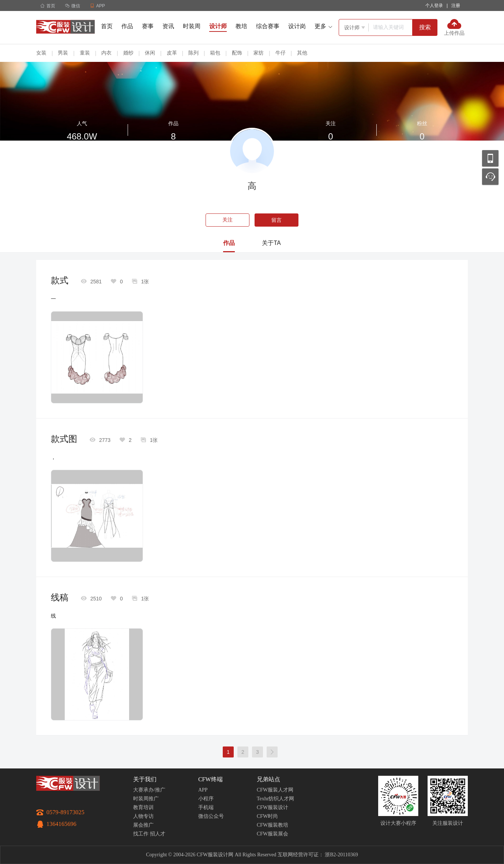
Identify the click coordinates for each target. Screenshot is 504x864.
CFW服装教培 (272, 825)
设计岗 (297, 26)
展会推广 (143, 825)
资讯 (168, 26)
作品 (127, 26)
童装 (85, 53)
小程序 (206, 799)
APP (203, 790)
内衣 (106, 53)
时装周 (192, 26)
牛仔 (281, 53)
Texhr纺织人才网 (275, 799)
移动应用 (490, 158)
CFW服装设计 (272, 807)
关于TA (271, 243)
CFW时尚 (267, 816)
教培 (241, 26)
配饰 (237, 53)
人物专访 (143, 816)
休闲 (150, 53)
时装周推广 (146, 799)
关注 (227, 220)
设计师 (218, 26)
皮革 (172, 53)
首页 (48, 6)
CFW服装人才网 (275, 790)
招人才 (158, 834)
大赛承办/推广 (149, 790)
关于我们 (145, 779)
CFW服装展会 (272, 834)
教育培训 (143, 807)
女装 (41, 53)
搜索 (425, 27)
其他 (302, 53)
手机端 (206, 807)
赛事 (148, 26)
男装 (63, 53)
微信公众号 (211, 816)
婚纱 (128, 53)
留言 (277, 220)
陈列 (193, 53)
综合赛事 (268, 26)
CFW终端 (210, 779)
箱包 (215, 53)
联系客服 (490, 177)
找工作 (141, 834)
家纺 (259, 53)
